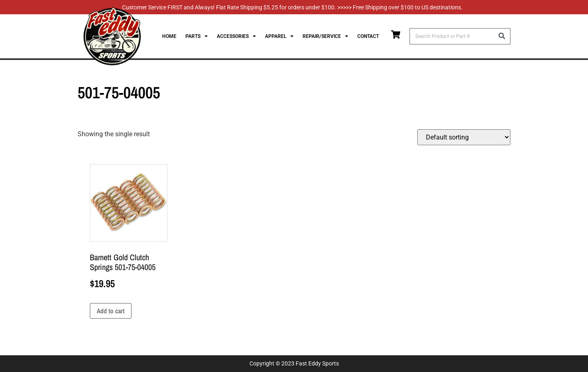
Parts (197, 36)
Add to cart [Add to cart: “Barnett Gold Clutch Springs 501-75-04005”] (111, 311)
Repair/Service (325, 36)
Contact (368, 36)
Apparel (279, 36)
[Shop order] (464, 137)
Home (169, 36)
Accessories (236, 36)
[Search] (502, 36)
